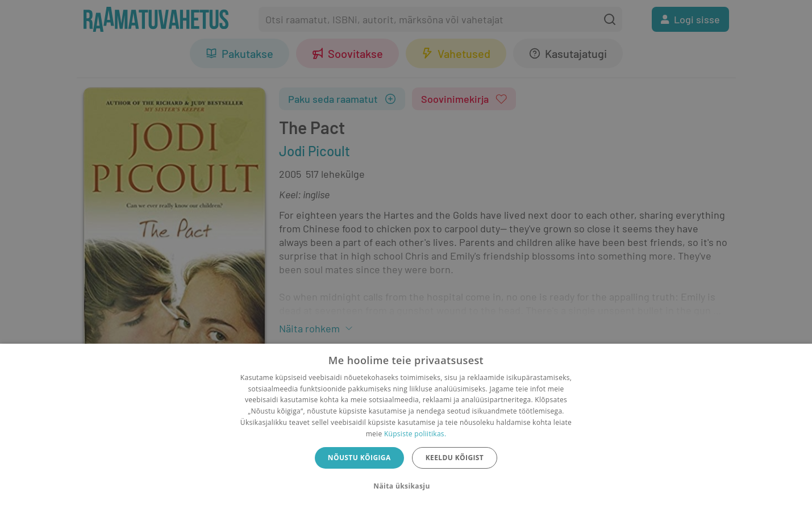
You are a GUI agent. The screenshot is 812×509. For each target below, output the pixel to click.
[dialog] (406, 426)
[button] (406, 486)
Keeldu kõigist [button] (455, 458)
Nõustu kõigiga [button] (359, 458)
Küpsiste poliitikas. (415, 434)
